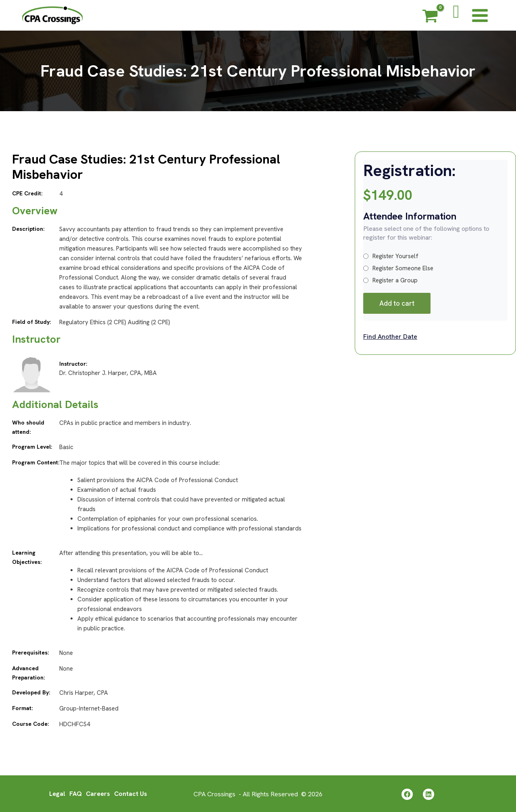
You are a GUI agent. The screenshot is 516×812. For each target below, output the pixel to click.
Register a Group (390, 280)
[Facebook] (407, 794)
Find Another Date (390, 337)
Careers (98, 793)
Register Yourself (391, 256)
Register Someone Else (398, 268)
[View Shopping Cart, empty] (430, 17)
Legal (57, 793)
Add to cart (397, 303)
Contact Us (131, 793)
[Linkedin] (429, 794)
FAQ (75, 793)
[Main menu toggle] (480, 15)
